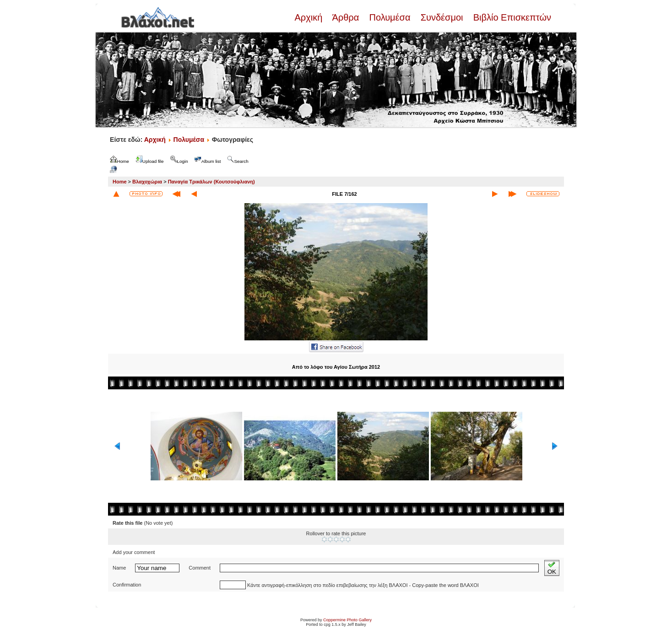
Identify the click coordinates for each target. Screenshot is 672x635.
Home (120, 182)
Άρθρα (346, 17)
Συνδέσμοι (442, 17)
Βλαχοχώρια (147, 182)
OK (552, 568)
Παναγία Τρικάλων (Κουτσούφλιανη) (211, 182)
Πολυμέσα (390, 17)
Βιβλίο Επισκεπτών (511, 17)
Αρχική (309, 17)
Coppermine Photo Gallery (347, 620)
